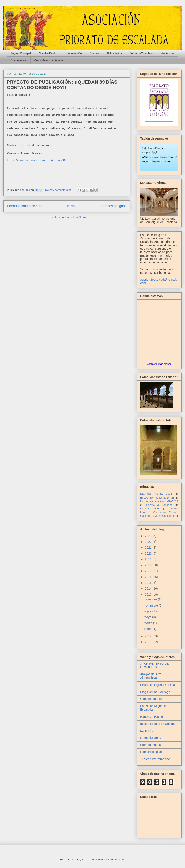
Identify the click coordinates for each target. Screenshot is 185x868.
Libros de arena (151, 738)
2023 (149, 536)
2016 (149, 577)
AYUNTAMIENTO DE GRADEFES (154, 665)
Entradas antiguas (113, 206)
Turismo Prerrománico (155, 759)
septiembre (152, 611)
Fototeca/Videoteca (142, 53)
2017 (149, 571)
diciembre (151, 599)
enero (148, 629)
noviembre (151, 605)
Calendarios (114, 53)
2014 (149, 588)
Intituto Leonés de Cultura (157, 724)
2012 (149, 636)
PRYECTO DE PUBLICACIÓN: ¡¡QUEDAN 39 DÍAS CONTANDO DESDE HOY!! (62, 85)
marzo (149, 623)
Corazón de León (152, 699)
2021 (149, 547)
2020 (149, 553)
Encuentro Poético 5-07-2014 (159, 501)
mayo (148, 617)
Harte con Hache (152, 717)
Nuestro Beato (48, 53)
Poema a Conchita (159, 505)
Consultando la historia (49, 60)
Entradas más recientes (25, 206)
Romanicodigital (151, 752)
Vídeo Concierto (164, 516)
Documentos (19, 60)
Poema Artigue (150, 509)
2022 (149, 542)
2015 (149, 583)
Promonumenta (151, 745)
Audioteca (168, 53)
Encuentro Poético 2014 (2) (157, 498)
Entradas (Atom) (76, 217)
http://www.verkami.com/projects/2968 (37, 160)
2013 (149, 594)
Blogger (120, 860)
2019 (149, 559)
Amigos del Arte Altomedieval (151, 676)
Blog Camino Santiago (155, 692)
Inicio (71, 206)
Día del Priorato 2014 (156, 494)
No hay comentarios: (58, 190)
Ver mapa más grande (159, 364)
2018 (149, 565)
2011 (149, 642)
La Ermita (147, 731)
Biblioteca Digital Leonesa (158, 685)
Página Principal (21, 53)
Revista (94, 53)
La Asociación (73, 53)
